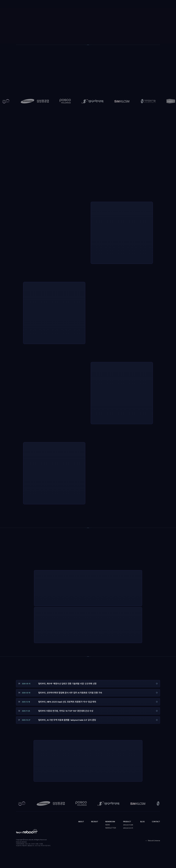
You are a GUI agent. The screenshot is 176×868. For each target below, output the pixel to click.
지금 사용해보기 (102, 600)
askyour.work (128, 828)
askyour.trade (128, 825)
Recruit (75, 5)
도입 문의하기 (153, 4)
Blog (118, 5)
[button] (89, 4)
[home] (25, 4)
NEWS (108, 825)
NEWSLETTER (111, 828)
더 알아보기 (117, 600)
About (64, 5)
